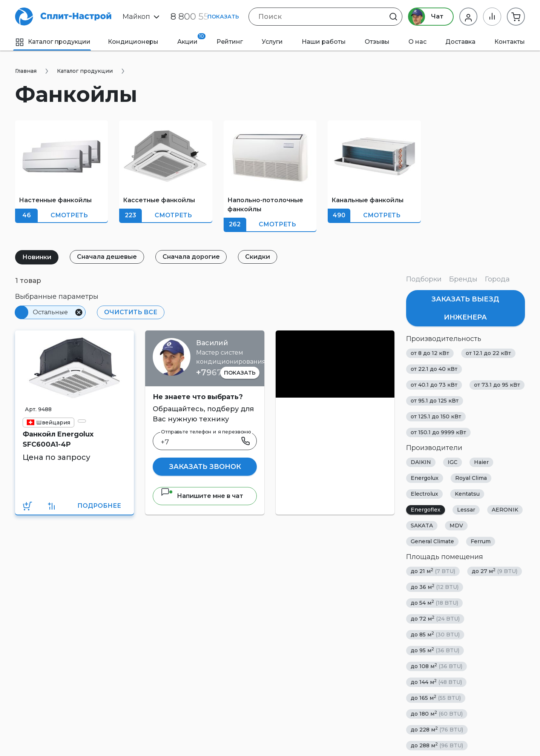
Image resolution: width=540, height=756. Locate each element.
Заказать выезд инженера (465, 308)
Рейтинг (230, 42)
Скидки (258, 257)
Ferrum (481, 541)
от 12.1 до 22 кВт (488, 353)
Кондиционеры (133, 42)
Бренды (463, 279)
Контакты (510, 42)
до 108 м (436, 666)
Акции (191, 39)
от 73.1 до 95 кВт (497, 385)
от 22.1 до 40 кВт (434, 369)
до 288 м (437, 745)
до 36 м (435, 587)
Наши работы (324, 42)
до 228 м (437, 729)
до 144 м (436, 682)
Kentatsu (467, 494)
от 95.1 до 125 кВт (435, 401)
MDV (456, 526)
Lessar (466, 510)
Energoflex (426, 510)
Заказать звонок (205, 467)
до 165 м (436, 698)
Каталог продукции (53, 42)
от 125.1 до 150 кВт (436, 416)
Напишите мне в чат (202, 496)
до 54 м (434, 603)
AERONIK (505, 510)
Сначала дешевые (107, 257)
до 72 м (435, 618)
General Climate (432, 541)
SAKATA (422, 526)
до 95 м (435, 650)
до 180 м (437, 714)
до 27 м (495, 571)
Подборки (424, 279)
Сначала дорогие (191, 257)
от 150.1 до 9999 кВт (438, 432)
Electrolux (424, 494)
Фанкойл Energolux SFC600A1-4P (58, 439)
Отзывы (377, 42)
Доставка (460, 42)
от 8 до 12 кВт (430, 353)
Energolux (425, 478)
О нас (417, 42)
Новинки (37, 257)
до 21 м (433, 571)
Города (497, 279)
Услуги (272, 42)
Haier (481, 462)
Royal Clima (471, 478)
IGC (453, 462)
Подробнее (99, 506)
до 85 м (435, 634)
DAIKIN (421, 462)
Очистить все (131, 312)
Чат (426, 17)
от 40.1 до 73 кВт (434, 385)
